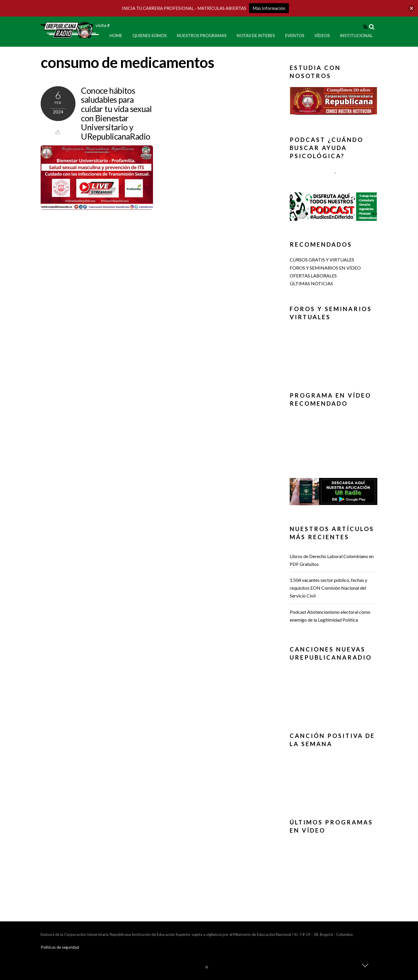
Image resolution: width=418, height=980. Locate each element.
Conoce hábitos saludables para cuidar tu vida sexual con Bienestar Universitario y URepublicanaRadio (116, 113)
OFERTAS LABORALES (313, 276)
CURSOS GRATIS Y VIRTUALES (322, 260)
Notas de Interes (256, 36)
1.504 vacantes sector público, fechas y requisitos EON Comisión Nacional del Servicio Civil (328, 588)
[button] (334, 101)
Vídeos (322, 36)
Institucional (356, 36)
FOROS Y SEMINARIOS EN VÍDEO (325, 268)
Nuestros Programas (202, 36)
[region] (334, 103)
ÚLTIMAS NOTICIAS (311, 283)
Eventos (295, 36)
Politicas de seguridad (60, 947)
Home (116, 36)
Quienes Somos (149, 36)
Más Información (269, 8)
